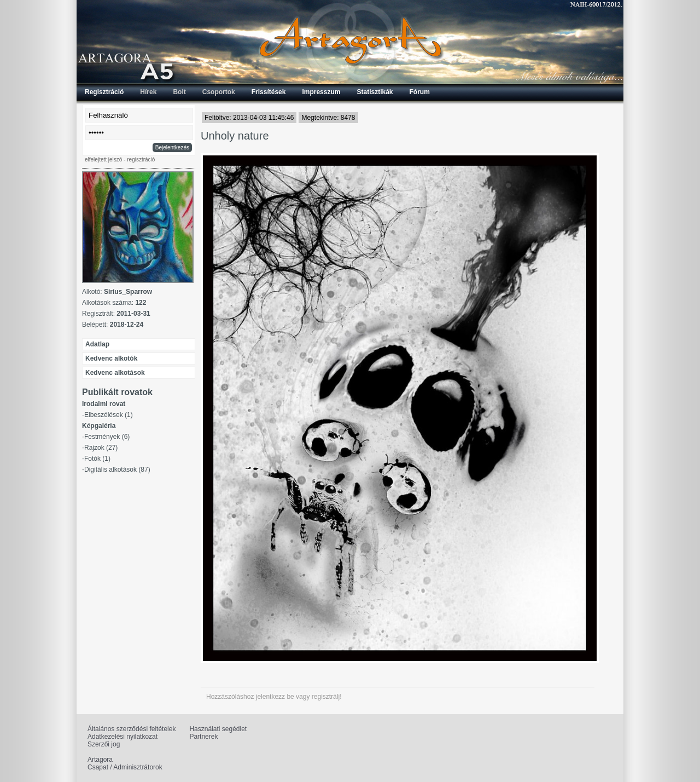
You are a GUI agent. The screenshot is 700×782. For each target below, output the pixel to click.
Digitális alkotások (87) (117, 470)
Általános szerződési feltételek (132, 729)
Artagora (100, 760)
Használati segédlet (218, 729)
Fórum (420, 92)
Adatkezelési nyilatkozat (122, 737)
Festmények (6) (107, 437)
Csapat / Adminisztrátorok (125, 767)
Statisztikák (375, 92)
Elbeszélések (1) (109, 415)
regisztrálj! (327, 697)
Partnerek (203, 737)
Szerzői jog (104, 744)
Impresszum (321, 92)
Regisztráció (104, 92)
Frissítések (269, 92)
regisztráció (141, 160)
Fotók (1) (97, 459)
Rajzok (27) (101, 448)
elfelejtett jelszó (103, 160)
